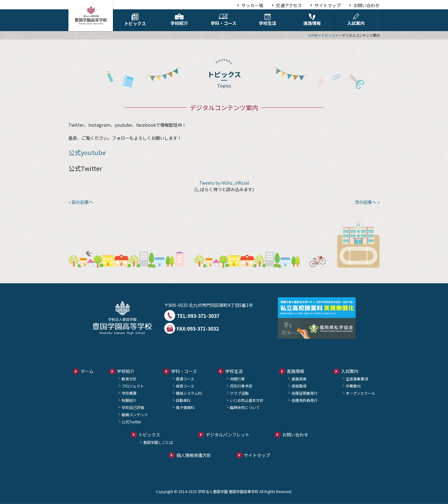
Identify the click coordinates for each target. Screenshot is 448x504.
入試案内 (356, 20)
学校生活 (268, 20)
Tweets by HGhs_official (224, 183)
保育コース (185, 386)
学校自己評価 (133, 407)
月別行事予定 (241, 386)
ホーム (87, 371)
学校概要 (129, 393)
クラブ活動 (239, 393)
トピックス (135, 20)
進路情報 (312, 20)
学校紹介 (179, 20)
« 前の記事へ (81, 202)
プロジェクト (133, 386)
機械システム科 (189, 393)
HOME (313, 35)
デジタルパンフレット (228, 435)
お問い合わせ (366, 5)
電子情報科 (185, 407)
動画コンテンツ (135, 415)
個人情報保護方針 (194, 455)
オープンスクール (360, 393)
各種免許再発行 (305, 400)
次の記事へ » (367, 202)
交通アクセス (289, 5)
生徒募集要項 (357, 379)
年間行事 (237, 379)
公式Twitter (131, 422)
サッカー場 (252, 5)
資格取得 (299, 386)
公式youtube (87, 152)
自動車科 (183, 400)
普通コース (185, 379)
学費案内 (353, 386)
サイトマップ (328, 5)
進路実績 (299, 379)
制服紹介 (129, 400)
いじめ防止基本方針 (247, 400)
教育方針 (129, 379)
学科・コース (223, 20)
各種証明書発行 (305, 393)
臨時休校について (245, 407)
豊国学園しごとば (158, 442)
